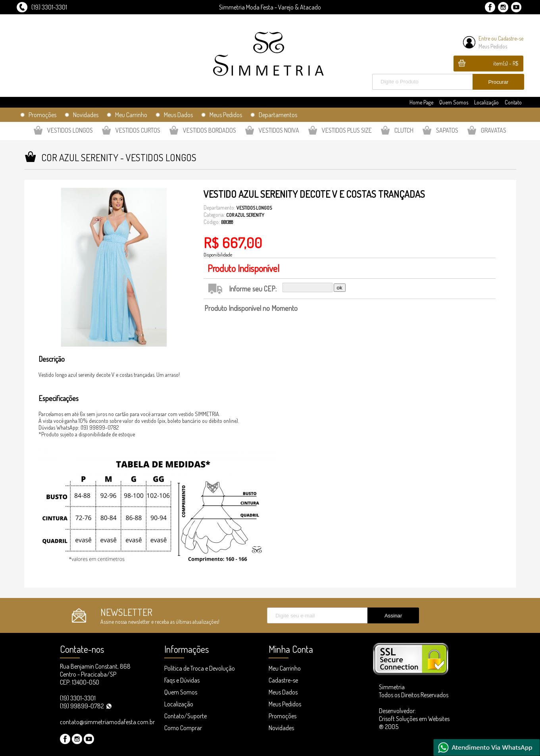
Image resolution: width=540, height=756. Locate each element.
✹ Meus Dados (174, 115)
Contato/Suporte (185, 716)
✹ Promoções (38, 115)
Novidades (281, 728)
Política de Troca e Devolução (200, 668)
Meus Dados (283, 692)
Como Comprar (183, 728)
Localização (486, 102)
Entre (484, 38)
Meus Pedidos (493, 46)
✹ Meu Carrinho (127, 115)
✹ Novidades (81, 115)
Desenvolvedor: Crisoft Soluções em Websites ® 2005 (414, 719)
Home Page (421, 102)
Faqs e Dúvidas (182, 680)
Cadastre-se (511, 38)
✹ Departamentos (274, 115)
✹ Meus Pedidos (221, 115)
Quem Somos (454, 102)
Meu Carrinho (285, 668)
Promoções (282, 716)
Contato (513, 102)
